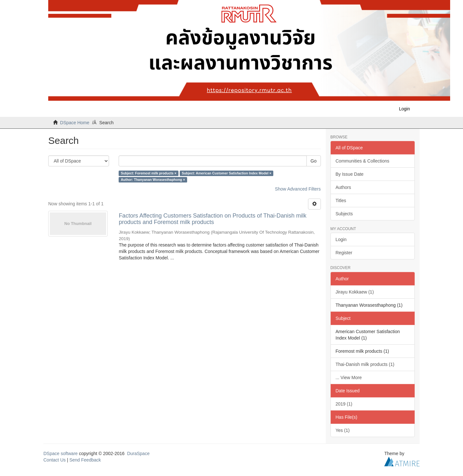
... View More (349, 378)
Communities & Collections (363, 161)
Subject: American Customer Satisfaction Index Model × (227, 173)
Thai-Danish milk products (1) (365, 364)
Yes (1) (343, 430)
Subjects (344, 214)
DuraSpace (138, 453)
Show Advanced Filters (298, 189)
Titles (341, 201)
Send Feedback (85, 460)
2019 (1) (344, 404)
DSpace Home (75, 123)
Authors (343, 187)
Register (344, 253)
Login (341, 239)
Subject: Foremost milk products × (149, 173)
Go (314, 161)
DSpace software (61, 453)
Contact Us (54, 460)
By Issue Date (350, 174)
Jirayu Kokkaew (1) (355, 292)
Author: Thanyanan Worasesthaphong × (153, 180)
